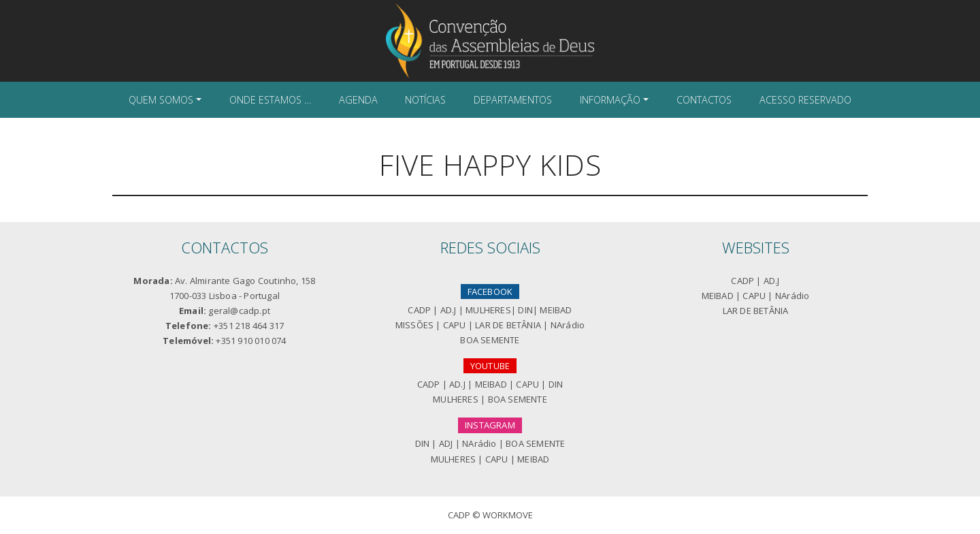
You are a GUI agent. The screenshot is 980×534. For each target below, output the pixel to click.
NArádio (568, 325)
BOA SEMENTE (490, 340)
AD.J (448, 310)
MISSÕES (414, 325)
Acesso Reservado (805, 100)
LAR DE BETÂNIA (508, 325)
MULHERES (488, 310)
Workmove (508, 515)
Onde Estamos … (270, 100)
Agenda (358, 100)
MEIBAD (556, 310)
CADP (419, 310)
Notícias (425, 100)
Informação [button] (610, 100)
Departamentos (513, 100)
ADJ (446, 443)
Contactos (704, 100)
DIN (525, 310)
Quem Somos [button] (161, 100)
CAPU (455, 325)
